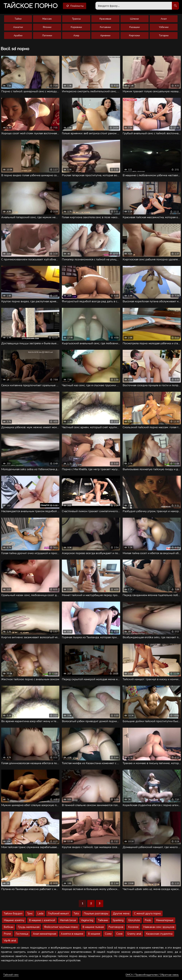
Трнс (30, 913)
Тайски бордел (13, 913)
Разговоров (116, 927)
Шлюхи (134, 19)
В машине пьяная (93, 927)
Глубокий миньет (58, 913)
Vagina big (87, 920)
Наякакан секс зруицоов (159, 927)
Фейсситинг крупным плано (61, 927)
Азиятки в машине (72, 934)
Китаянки (105, 27)
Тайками (103, 920)
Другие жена (121, 913)
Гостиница (22, 934)
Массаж (47, 19)
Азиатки (18, 27)
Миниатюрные (165, 920)
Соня (119, 934)
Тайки (18, 19)
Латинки (47, 35)
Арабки (18, 35)
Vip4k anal (10, 941)
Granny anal (134, 934)
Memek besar (68, 920)
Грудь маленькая (29, 927)
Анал (164, 19)
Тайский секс (11, 975)
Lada (40, 913)
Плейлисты (75, 6)
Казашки (135, 27)
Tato (76, 913)
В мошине (94, 934)
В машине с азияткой (42, 920)
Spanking (118, 920)
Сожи (108, 934)
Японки (47, 27)
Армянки (105, 35)
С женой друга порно (147, 913)
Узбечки (164, 27)
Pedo (148, 920)
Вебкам (9, 927)
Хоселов (133, 927)
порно (31, 6)
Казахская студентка (159, 934)
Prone (7, 934)
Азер (76, 35)
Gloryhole (134, 920)
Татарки (164, 35)
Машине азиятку (14, 920)
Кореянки (76, 27)
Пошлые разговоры (96, 913)
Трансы (76, 19)
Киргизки (134, 35)
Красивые (105, 19)
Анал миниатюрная (45, 934)
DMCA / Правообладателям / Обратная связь (152, 975)
